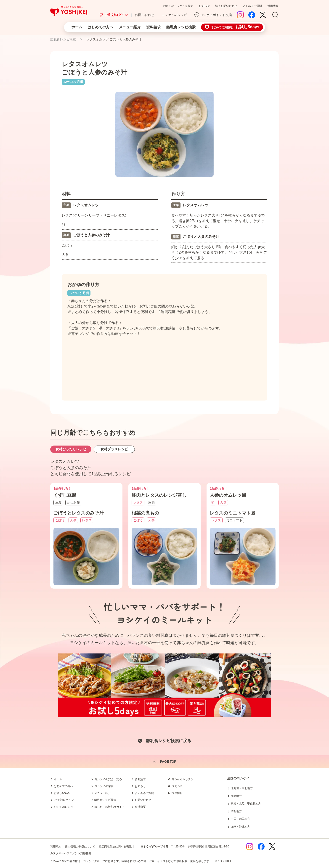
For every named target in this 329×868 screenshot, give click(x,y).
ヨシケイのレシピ (174, 15)
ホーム (77, 27)
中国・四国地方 (240, 819)
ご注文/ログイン (116, 15)
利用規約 (56, 847)
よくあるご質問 (252, 6)
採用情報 (273, 6)
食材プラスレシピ (114, 450)
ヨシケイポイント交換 (216, 15)
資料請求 (154, 27)
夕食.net (177, 786)
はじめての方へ (101, 27)
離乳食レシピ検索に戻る (169, 741)
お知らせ (204, 6)
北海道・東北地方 (242, 788)
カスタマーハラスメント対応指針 (71, 854)
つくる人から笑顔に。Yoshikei (69, 11)
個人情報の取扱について (80, 847)
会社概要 (140, 807)
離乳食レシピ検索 (181, 27)
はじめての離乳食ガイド (109, 807)
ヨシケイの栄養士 (105, 786)
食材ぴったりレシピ (71, 450)
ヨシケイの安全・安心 (108, 779)
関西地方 (236, 811)
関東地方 (236, 796)
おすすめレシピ (64, 807)
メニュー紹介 (130, 27)
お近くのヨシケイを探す (178, 6)
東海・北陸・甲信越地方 (246, 804)
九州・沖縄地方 (240, 827)
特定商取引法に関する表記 (115, 847)
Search (275, 15)
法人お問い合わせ (226, 6)
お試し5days (62, 793)
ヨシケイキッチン (183, 779)
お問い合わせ (145, 15)
